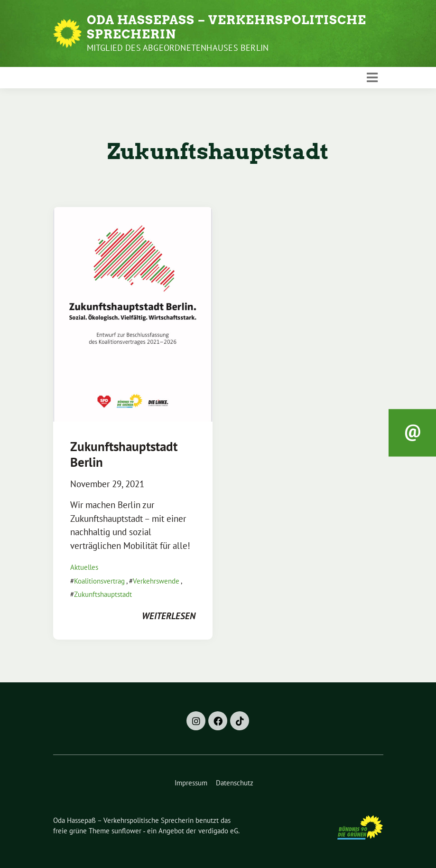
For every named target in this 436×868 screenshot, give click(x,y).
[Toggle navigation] (372, 78)
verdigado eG (218, 831)
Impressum (191, 783)
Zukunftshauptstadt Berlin (124, 454)
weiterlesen (169, 616)
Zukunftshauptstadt (103, 594)
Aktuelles (84, 567)
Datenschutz (235, 783)
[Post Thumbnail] (133, 313)
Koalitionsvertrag (99, 581)
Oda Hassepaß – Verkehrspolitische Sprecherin (227, 27)
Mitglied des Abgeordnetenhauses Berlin (178, 48)
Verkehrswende (156, 581)
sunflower (126, 831)
